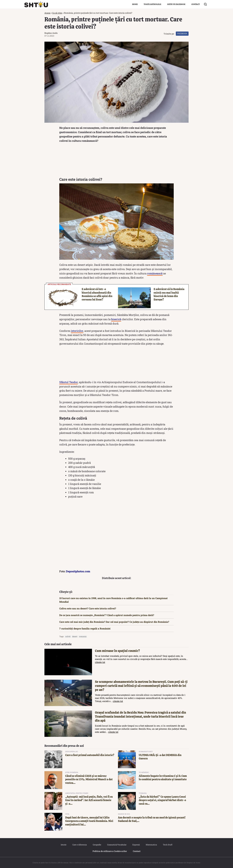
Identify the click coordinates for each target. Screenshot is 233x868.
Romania (83, 636)
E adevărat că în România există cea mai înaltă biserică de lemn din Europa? (169, 294)
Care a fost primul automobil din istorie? (90, 755)
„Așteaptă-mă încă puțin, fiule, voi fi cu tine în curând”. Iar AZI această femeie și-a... (89, 800)
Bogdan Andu (51, 33)
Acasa (47, 13)
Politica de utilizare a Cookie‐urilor (110, 851)
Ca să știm (57, 13)
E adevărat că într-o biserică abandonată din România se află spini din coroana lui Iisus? (97, 294)
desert (75, 636)
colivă (68, 636)
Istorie (64, 845)
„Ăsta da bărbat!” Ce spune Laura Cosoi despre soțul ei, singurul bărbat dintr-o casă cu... (162, 800)
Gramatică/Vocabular (117, 845)
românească (155, 273)
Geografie (97, 845)
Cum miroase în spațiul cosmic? (117, 651)
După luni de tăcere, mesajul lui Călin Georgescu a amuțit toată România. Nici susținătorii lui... (89, 821)
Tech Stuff (168, 845)
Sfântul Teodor (69, 382)
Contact (196, 4)
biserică (116, 319)
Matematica (151, 845)
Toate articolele (152, 4)
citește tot (100, 662)
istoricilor (77, 331)
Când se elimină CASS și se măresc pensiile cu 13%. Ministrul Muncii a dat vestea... (89, 779)
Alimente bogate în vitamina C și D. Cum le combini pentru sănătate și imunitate (163, 778)
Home (135, 4)
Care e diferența (80, 845)
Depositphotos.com (78, 571)
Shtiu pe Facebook (176, 4)
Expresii (136, 845)
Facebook (182, 34)
